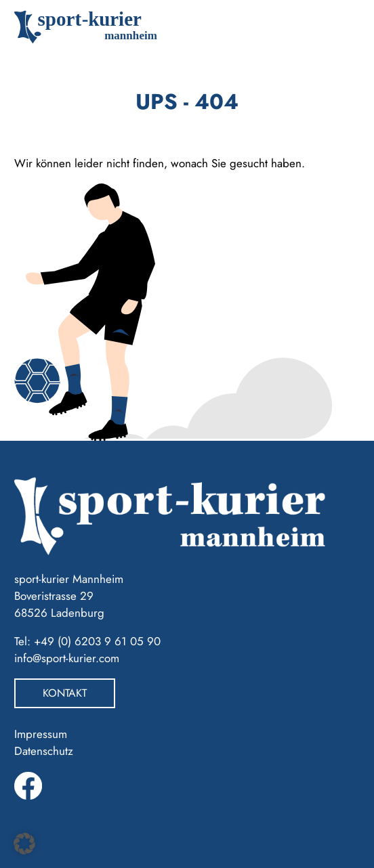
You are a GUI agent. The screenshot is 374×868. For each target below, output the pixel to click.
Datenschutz (44, 751)
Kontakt (65, 693)
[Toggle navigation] (340, 27)
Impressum (41, 734)
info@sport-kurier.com (67, 658)
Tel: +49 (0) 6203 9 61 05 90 (87, 641)
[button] (24, 844)
